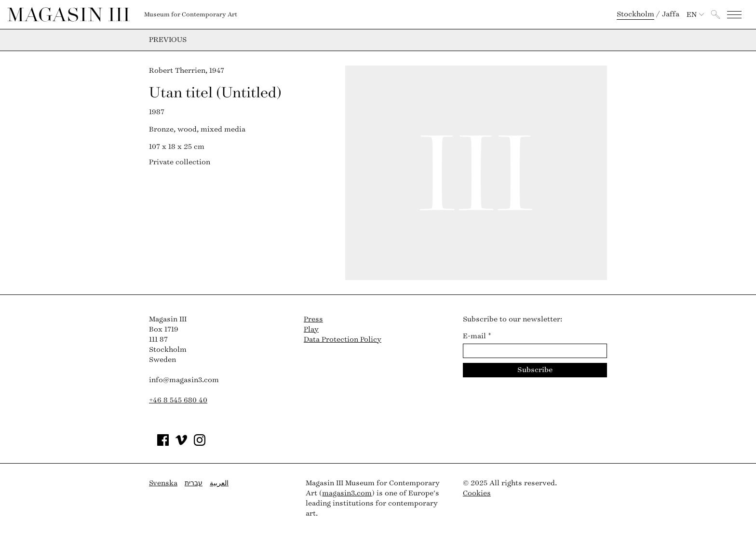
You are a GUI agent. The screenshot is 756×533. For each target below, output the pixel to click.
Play (311, 329)
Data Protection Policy (343, 340)
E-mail (477, 336)
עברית (194, 483)
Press (313, 319)
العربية (219, 483)
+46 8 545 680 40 (178, 400)
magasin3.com (347, 493)
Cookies (477, 493)
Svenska (163, 483)
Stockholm (635, 14)
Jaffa (671, 14)
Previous (168, 40)
